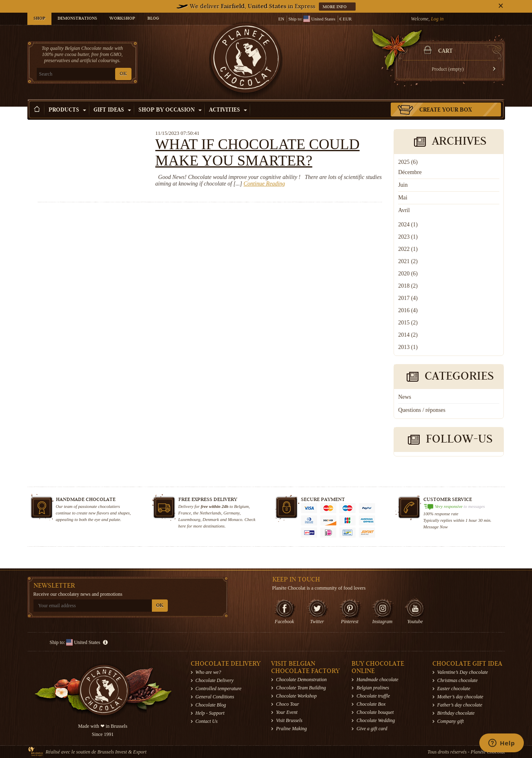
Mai (403, 198)
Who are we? (208, 672)
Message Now (436, 527)
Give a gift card (372, 729)
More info (335, 7)
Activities (228, 110)
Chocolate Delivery (215, 680)
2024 (408, 225)
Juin (403, 185)
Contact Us (207, 721)
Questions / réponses (422, 410)
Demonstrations (77, 19)
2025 (408, 162)
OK (123, 74)
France (185, 513)
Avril (404, 210)
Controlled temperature (219, 689)
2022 (408, 249)
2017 (408, 298)
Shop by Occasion (170, 110)
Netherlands (210, 513)
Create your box (446, 110)
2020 (408, 274)
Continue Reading (265, 184)
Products (67, 110)
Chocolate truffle (373, 696)
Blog (153, 19)
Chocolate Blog (211, 705)
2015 (408, 323)
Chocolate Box (371, 704)
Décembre (410, 172)
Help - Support (210, 713)
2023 (408, 237)
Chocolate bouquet (375, 712)
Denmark (211, 519)
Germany (231, 513)
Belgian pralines (373, 688)
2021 (408, 261)
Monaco (235, 519)
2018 (408, 286)
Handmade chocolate (377, 680)
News (405, 397)
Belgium (241, 506)
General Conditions (215, 697)
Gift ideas (112, 110)
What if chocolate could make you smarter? (257, 152)
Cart (445, 51)
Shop (39, 19)
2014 (408, 335)
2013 (408, 347)
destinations (214, 526)
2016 (408, 310)
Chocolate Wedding (376, 720)
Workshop (122, 19)
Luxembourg (189, 519)
